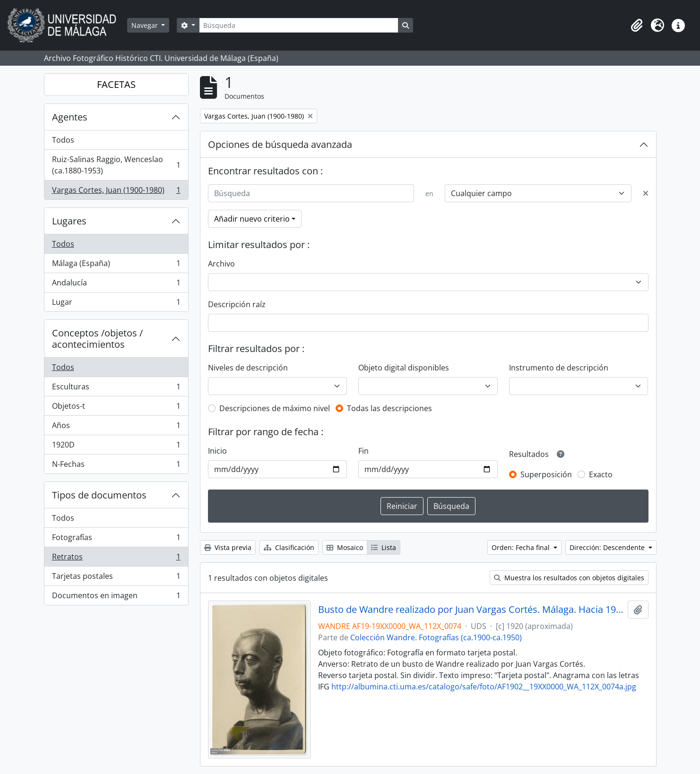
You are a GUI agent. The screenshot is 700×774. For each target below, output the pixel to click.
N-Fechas (116, 466)
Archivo (221, 264)
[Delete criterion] (646, 193)
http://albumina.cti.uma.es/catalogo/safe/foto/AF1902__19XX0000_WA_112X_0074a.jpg (484, 687)
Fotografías (116, 539)
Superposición (546, 474)
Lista (384, 547)
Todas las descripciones (389, 408)
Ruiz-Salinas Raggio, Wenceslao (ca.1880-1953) (116, 165)
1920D (116, 447)
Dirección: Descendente (608, 547)
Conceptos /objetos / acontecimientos (97, 339)
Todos (63, 140)
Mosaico (345, 547)
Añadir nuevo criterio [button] (252, 219)
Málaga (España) (116, 265)
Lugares (69, 221)
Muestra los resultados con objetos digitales (569, 578)
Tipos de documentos (99, 495)
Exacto (601, 474)
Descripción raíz (237, 304)
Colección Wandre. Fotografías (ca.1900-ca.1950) (436, 637)
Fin (363, 451)
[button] (637, 26)
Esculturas (116, 389)
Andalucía (116, 285)
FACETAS (116, 84)
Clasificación (289, 547)
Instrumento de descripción (559, 368)
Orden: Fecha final (522, 547)
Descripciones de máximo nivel (275, 408)
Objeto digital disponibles (404, 368)
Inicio (217, 451)
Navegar (146, 25)
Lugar (116, 304)
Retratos (116, 559)
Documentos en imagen (116, 597)
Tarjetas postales (116, 578)
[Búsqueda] (299, 25)
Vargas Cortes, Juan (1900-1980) (116, 192)
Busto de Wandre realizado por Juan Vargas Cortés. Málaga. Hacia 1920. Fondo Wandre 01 (471, 610)
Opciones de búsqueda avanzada (280, 144)
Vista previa (228, 547)
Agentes (70, 117)
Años (116, 427)
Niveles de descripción (248, 368)
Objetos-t (116, 408)
